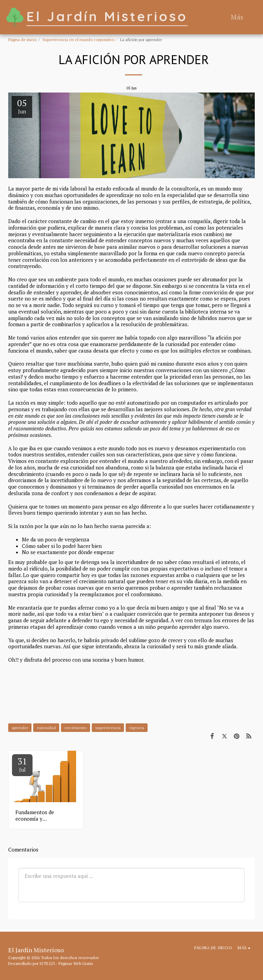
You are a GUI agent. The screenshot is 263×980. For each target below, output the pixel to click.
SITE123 (47, 963)
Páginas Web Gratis (76, 963)
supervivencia (108, 728)
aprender (20, 728)
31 (22, 764)
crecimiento (76, 728)
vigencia (137, 728)
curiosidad (46, 728)
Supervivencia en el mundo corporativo (78, 40)
